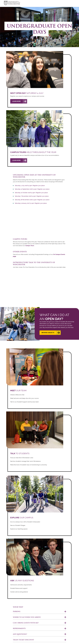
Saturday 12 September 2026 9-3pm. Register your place (32, 189)
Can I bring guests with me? (26, 623)
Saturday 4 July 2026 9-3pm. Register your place (30, 186)
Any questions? (20, 634)
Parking (17, 611)
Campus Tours (30, 246)
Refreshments (19, 628)
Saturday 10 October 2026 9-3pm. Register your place (31, 193)
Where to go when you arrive (27, 617)
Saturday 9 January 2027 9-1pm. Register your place (31, 203)
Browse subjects (48, 333)
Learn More (16, 101)
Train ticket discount (23, 640)
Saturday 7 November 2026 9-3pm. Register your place (32, 196)
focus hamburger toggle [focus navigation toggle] (72, 3)
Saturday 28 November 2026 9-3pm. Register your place (32, 200)
